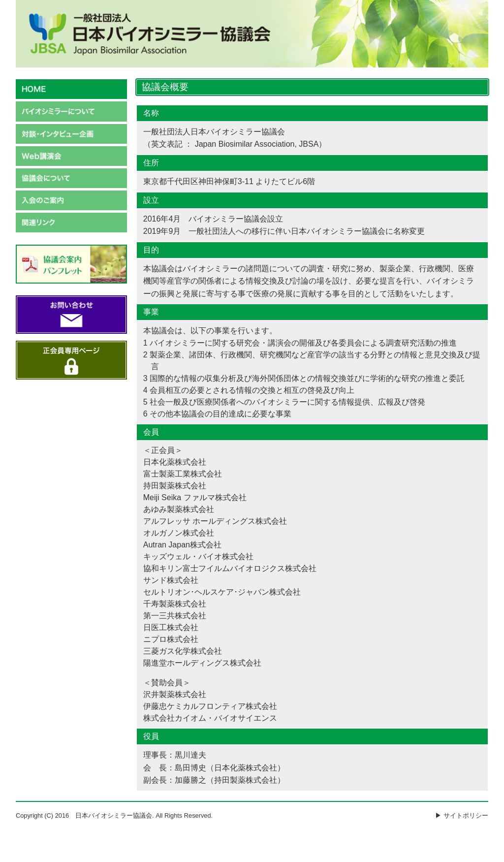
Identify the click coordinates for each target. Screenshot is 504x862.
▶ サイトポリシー (462, 815)
